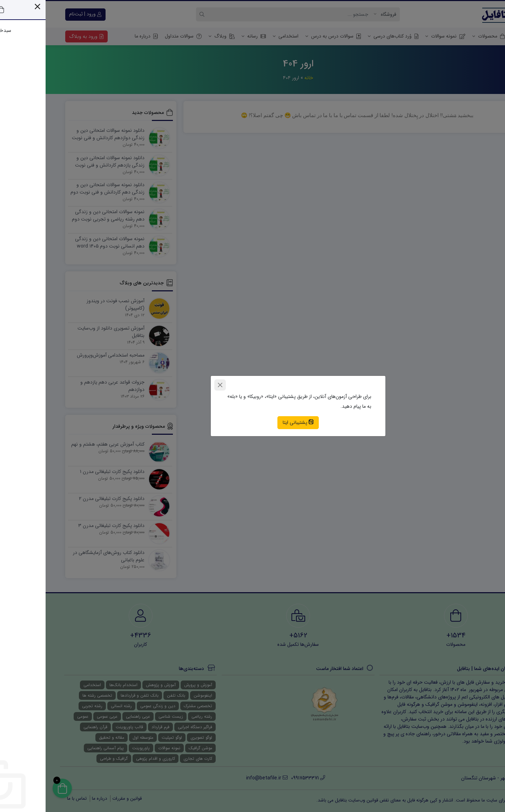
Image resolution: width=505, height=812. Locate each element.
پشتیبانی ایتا (252, 422)
